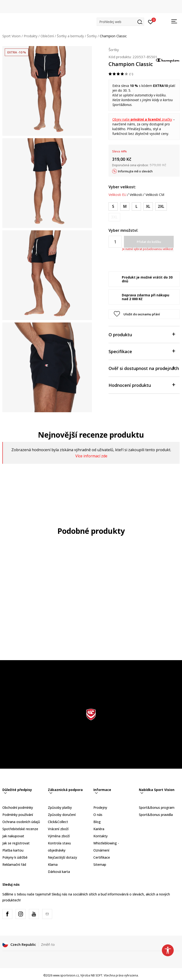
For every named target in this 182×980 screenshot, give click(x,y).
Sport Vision (11, 36)
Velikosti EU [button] (117, 195)
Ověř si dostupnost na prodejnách (144, 368)
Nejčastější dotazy (62, 857)
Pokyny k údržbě (15, 857)
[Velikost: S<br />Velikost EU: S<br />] (113, 206)
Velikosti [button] (136, 195)
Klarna (53, 864)
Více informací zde (91, 456)
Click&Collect (58, 822)
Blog (97, 822)
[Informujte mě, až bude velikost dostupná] (114, 217)
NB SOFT (97, 975)
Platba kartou (13, 850)
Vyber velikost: (122, 187)
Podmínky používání (18, 815)
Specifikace (142, 351)
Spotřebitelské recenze (20, 829)
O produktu (142, 334)
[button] (120, 22)
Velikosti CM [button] (155, 195)
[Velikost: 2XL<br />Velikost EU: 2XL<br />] (161, 206)
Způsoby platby (60, 807)
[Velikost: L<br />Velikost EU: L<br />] (136, 206)
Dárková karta (59, 872)
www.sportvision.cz (66, 975)
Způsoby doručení (62, 815)
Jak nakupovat (13, 836)
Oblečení (47, 36)
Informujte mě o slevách (135, 171)
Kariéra (99, 829)
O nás (98, 815)
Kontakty (100, 836)
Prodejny (100, 807)
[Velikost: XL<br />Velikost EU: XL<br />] (148, 206)
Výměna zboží (59, 836)
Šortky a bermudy (70, 36)
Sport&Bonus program (157, 807)
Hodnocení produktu (142, 385)
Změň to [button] (48, 944)
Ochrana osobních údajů (21, 822)
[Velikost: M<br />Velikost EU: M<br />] (125, 206)
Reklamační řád (14, 864)
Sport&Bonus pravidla (156, 815)
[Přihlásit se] (151, 22)
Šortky (92, 36)
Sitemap (100, 864)
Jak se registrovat (16, 843)
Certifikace (102, 857)
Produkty (31, 36)
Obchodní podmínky (18, 807)
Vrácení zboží (58, 829)
